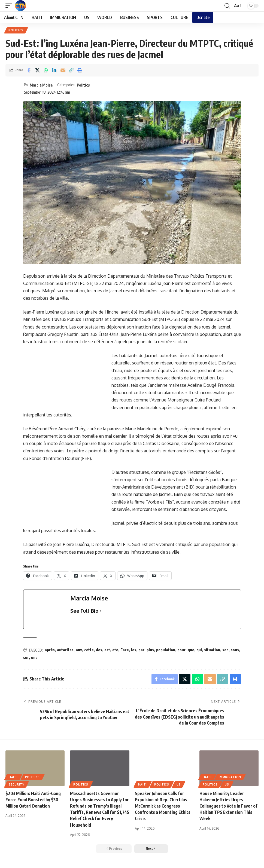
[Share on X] (37, 70)
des (99, 650)
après (50, 650)
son (225, 650)
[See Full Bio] (101, 611)
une (34, 658)
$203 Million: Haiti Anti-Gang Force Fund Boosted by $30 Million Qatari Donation (33, 800)
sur (26, 658)
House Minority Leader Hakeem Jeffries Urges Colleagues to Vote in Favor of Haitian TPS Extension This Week (228, 807)
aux (79, 650)
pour (181, 650)
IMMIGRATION (230, 778)
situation (212, 650)
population (166, 650)
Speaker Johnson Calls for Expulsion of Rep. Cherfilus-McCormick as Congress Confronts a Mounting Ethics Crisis (163, 807)
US (179, 785)
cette (89, 650)
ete (115, 650)
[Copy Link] (71, 70)
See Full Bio (84, 611)
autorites (65, 650)
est (107, 650)
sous (235, 650)
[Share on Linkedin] (54, 70)
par (141, 650)
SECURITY (16, 785)
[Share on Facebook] (29, 70)
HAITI (13, 778)
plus (150, 650)
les (134, 650)
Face (125, 650)
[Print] (80, 70)
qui (199, 650)
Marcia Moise (42, 85)
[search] (227, 6)
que (191, 650)
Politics (16, 30)
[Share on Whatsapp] (46, 70)
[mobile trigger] (10, 6)
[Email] (63, 70)
